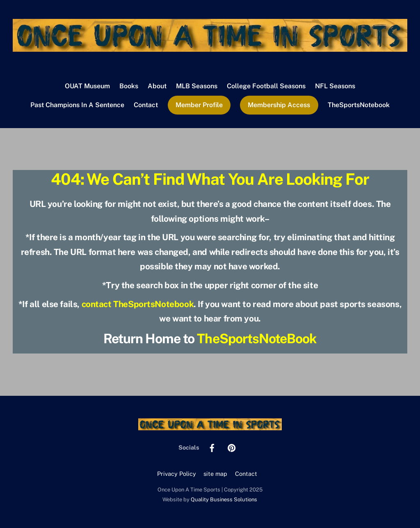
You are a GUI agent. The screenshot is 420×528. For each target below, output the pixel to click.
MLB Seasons (197, 86)
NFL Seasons (335, 86)
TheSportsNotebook (359, 105)
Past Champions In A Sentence (77, 105)
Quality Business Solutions (224, 499)
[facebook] (212, 447)
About (157, 86)
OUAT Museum (87, 86)
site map (215, 474)
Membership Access (279, 105)
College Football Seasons (266, 86)
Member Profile (199, 105)
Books (129, 86)
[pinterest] (232, 447)
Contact (146, 105)
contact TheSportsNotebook (138, 304)
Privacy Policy (177, 474)
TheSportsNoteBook (257, 339)
